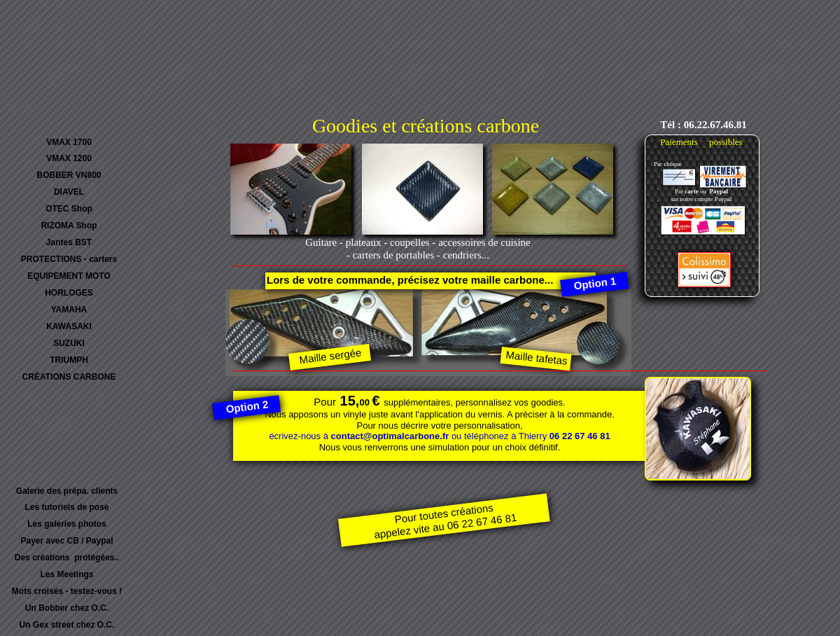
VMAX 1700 (69, 142)
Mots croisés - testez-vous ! (67, 591)
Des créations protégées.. (67, 558)
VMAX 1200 (69, 158)
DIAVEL (69, 192)
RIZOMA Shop (69, 226)
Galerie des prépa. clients (67, 491)
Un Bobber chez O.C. (67, 608)
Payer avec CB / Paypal (66, 541)
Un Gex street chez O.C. (66, 625)
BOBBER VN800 (69, 175)
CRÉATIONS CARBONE (69, 377)
